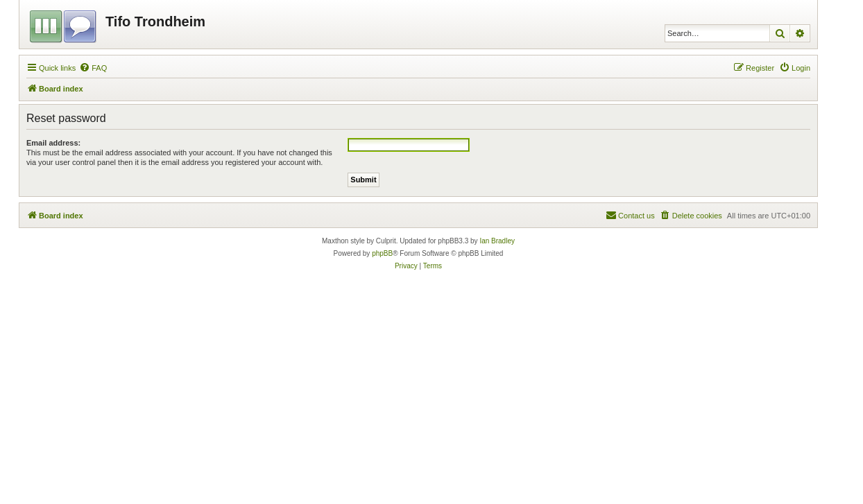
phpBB (382, 253)
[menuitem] (93, 68)
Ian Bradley (497, 241)
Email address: (53, 143)
